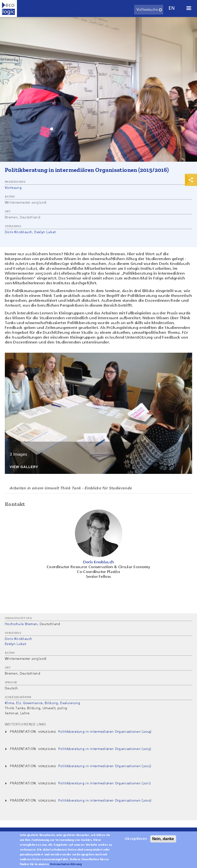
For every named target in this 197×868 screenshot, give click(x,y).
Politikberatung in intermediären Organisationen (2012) (105, 766)
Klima (10, 703)
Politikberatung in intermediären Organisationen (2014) (105, 732)
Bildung (51, 703)
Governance (33, 703)
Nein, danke (163, 840)
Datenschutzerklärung (66, 866)
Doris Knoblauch (19, 232)
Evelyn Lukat (45, 232)
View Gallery (24, 467)
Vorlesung (13, 188)
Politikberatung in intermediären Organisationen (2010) (105, 801)
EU (18, 703)
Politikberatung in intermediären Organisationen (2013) (105, 749)
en (172, 8)
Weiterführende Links (25, 725)
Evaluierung (70, 703)
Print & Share (191, 180)
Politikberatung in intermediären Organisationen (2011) (104, 783)
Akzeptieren (136, 841)
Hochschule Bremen (21, 624)
